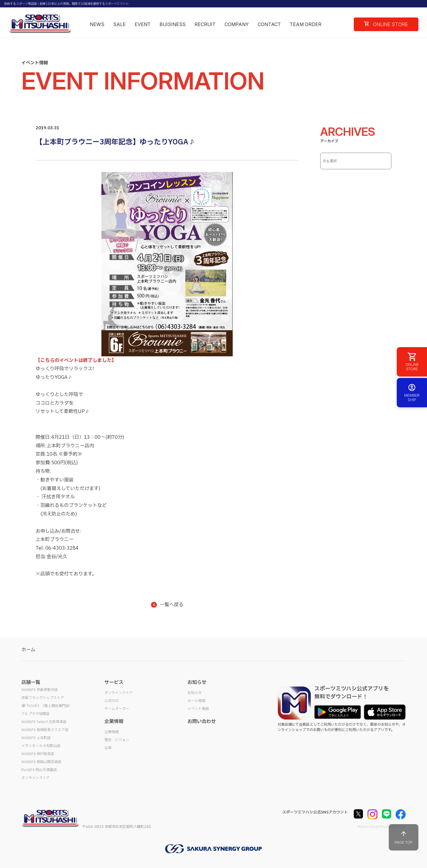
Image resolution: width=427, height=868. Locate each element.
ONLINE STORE (386, 24)
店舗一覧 (31, 682)
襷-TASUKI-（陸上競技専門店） (47, 706)
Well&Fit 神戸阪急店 (38, 754)
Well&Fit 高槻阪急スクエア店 (45, 730)
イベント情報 (198, 709)
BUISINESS (173, 24)
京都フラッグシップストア (43, 698)
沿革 (108, 748)
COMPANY (237, 24)
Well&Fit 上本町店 (36, 738)
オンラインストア (36, 778)
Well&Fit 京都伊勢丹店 (40, 690)
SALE (120, 24)
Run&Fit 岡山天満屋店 (39, 770)
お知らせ (195, 693)
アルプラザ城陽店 (35, 714)
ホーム (28, 650)
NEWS (97, 24)
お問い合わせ (202, 722)
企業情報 (111, 732)
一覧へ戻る (167, 605)
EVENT (143, 24)
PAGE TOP (404, 837)
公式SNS (112, 701)
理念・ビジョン (117, 740)
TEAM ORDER (306, 24)
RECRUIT (205, 24)
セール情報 (196, 701)
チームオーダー (117, 709)
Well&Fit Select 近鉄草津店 (44, 722)
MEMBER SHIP (412, 393)
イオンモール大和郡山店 (41, 746)
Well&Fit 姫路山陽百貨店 (41, 762)
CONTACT (269, 24)
